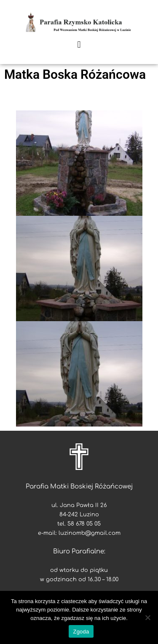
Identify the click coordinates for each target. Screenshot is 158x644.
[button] (79, 44)
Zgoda (81, 632)
